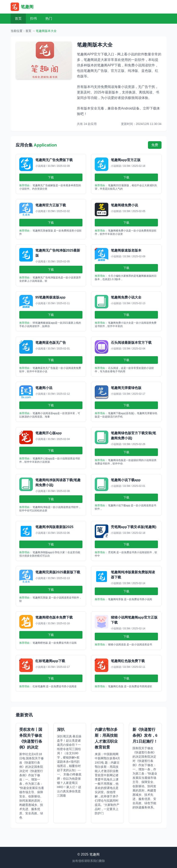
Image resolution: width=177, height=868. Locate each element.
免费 (155, 145)
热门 (49, 18)
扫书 (33, 18)
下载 (51, 177)
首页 (18, 18)
